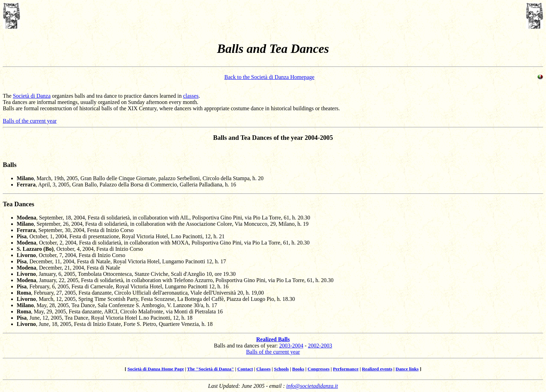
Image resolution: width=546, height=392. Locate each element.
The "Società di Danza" (210, 369)
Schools (282, 369)
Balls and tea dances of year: (246, 346)
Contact (245, 369)
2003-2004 (291, 346)
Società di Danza (32, 96)
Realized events (377, 369)
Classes (263, 369)
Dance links (407, 369)
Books (298, 369)
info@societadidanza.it (312, 386)
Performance (346, 369)
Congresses (318, 369)
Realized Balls (273, 339)
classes (191, 96)
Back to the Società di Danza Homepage (269, 77)
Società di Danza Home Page (156, 369)
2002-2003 (320, 346)
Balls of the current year (30, 121)
